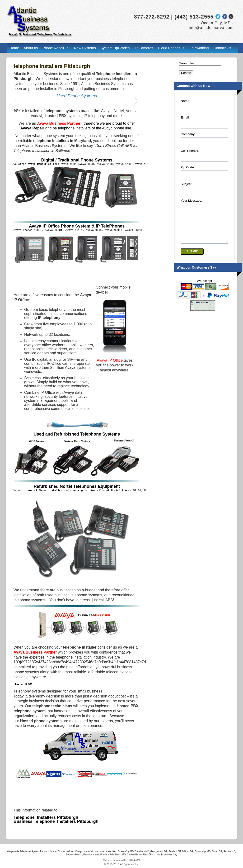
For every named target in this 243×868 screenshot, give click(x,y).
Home (14, 48)
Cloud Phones (169, 48)
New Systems (85, 48)
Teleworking (199, 48)
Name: (186, 101)
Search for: (187, 63)
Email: (185, 117)
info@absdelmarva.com (211, 28)
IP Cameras (144, 48)
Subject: (187, 184)
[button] (17, 100)
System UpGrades (115, 48)
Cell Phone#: (190, 151)
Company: (188, 134)
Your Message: (192, 201)
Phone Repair (53, 48)
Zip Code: (188, 167)
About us (31, 48)
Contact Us (222, 48)
